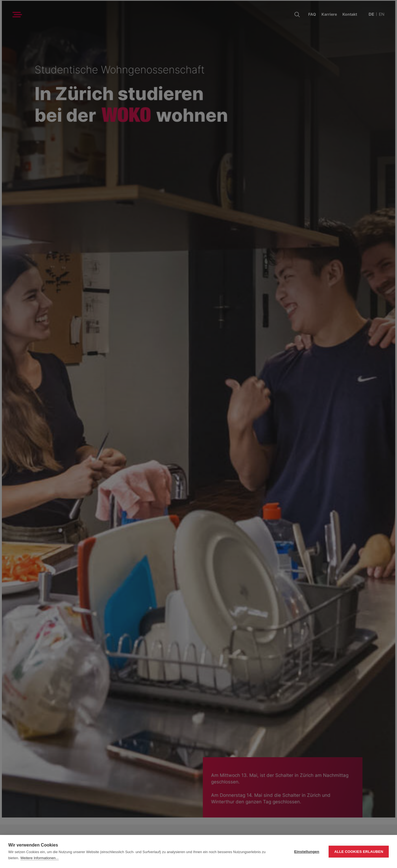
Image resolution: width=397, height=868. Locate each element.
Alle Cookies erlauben (359, 852)
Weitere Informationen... (40, 858)
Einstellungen (307, 852)
